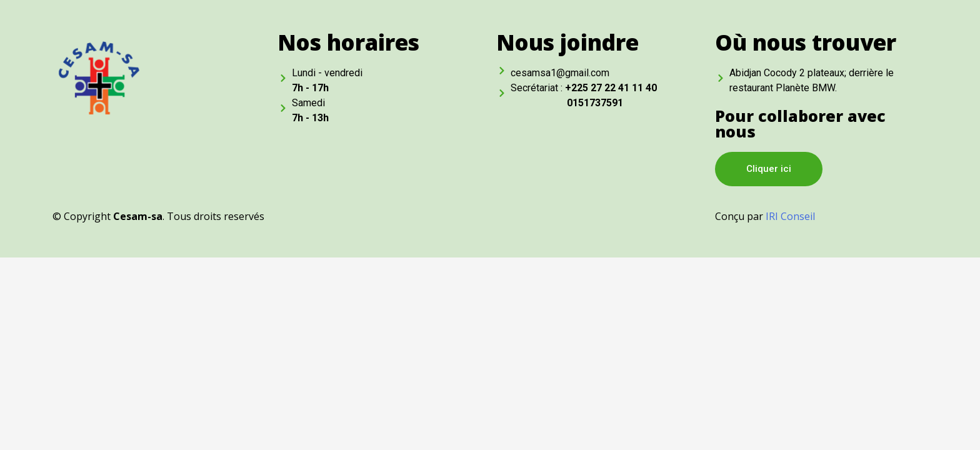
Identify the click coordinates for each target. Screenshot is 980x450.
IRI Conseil (790, 216)
